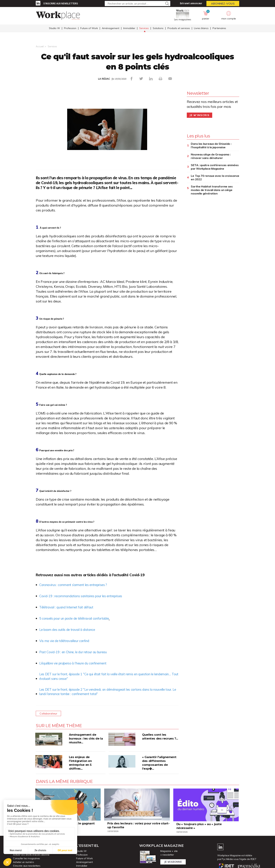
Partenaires (219, 29)
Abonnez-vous (223, 4)
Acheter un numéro (23, 863)
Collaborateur (49, 715)
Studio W (54, 29)
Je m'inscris (199, 115)
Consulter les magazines (26, 860)
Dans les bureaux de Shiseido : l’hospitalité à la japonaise (211, 145)
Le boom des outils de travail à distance (70, 629)
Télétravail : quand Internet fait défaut (69, 607)
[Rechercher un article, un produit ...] (137, 4)
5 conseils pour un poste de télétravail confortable (79, 618)
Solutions (158, 29)
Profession (70, 29)
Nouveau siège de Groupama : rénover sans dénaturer (211, 156)
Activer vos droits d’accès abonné (31, 856)
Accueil (40, 46)
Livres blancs (201, 29)
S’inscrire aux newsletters (61, 3)
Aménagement (111, 29)
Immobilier (129, 29)
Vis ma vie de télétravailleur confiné (67, 641)
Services (144, 29)
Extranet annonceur (191, 3)
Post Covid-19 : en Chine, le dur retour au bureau (77, 652)
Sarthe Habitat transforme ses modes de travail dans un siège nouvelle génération (212, 190)
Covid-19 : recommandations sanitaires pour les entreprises (87, 596)
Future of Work (89, 29)
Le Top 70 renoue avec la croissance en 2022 (215, 177)
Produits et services (179, 29)
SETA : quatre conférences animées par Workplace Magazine (215, 167)
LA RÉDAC (104, 79)
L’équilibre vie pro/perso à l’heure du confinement (78, 663)
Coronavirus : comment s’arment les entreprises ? (78, 585)
